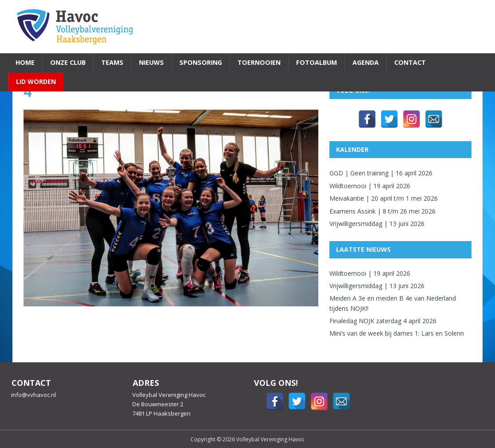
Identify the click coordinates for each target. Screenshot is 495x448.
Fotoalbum (317, 62)
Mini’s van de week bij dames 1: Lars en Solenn (397, 333)
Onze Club (68, 62)
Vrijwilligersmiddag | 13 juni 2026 (377, 224)
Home (25, 62)
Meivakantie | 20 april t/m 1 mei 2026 (384, 198)
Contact (410, 62)
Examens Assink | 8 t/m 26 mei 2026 (382, 211)
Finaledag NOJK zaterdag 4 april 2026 (383, 321)
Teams (112, 62)
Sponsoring (201, 62)
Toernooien (259, 62)
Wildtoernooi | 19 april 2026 (370, 186)
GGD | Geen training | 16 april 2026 (381, 173)
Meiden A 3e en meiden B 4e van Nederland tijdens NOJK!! (393, 303)
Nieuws (151, 62)
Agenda (366, 62)
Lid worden (36, 81)
